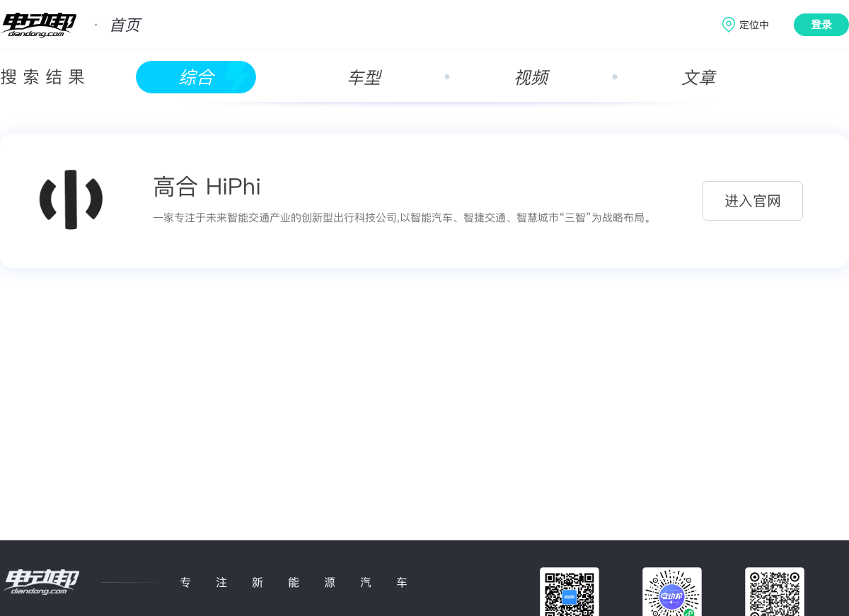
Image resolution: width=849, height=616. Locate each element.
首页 (125, 25)
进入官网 (753, 201)
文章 (698, 77)
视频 (531, 77)
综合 (196, 77)
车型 (364, 77)
